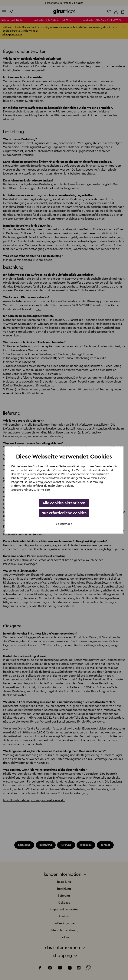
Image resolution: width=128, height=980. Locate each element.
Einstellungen (64, 524)
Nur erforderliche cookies (64, 513)
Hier (30, 486)
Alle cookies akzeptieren (64, 503)
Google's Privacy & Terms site (30, 490)
